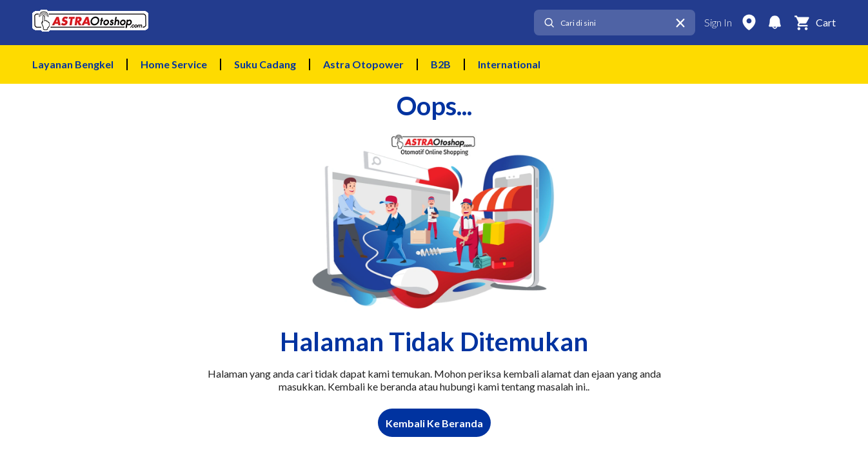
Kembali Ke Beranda (434, 423)
